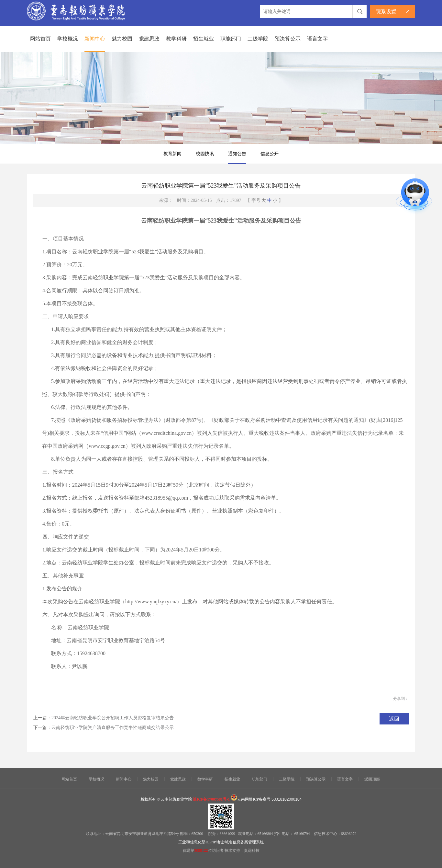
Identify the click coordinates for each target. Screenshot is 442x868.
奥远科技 (252, 851)
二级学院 (258, 39)
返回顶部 (372, 779)
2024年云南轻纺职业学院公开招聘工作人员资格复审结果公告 (113, 718)
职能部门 (231, 39)
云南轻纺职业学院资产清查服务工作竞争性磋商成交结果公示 (113, 728)
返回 (394, 719)
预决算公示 (288, 39)
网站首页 (40, 39)
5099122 (201, 851)
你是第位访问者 (204, 851)
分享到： (401, 699)
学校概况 (68, 39)
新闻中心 (95, 39)
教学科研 (176, 39)
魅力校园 (122, 39)
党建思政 (149, 39)
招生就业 (204, 39)
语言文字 (317, 39)
